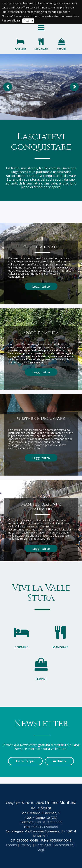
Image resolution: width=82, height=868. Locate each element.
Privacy (26, 845)
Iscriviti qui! (25, 761)
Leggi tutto (41, 286)
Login (41, 849)
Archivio (59, 761)
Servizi (62, 49)
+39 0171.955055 (44, 827)
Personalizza (11, 21)
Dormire (21, 49)
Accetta (28, 21)
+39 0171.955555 (49, 822)
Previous (8, 87)
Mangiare (41, 49)
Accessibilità (64, 845)
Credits (11, 845)
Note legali (43, 845)
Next (74, 87)
